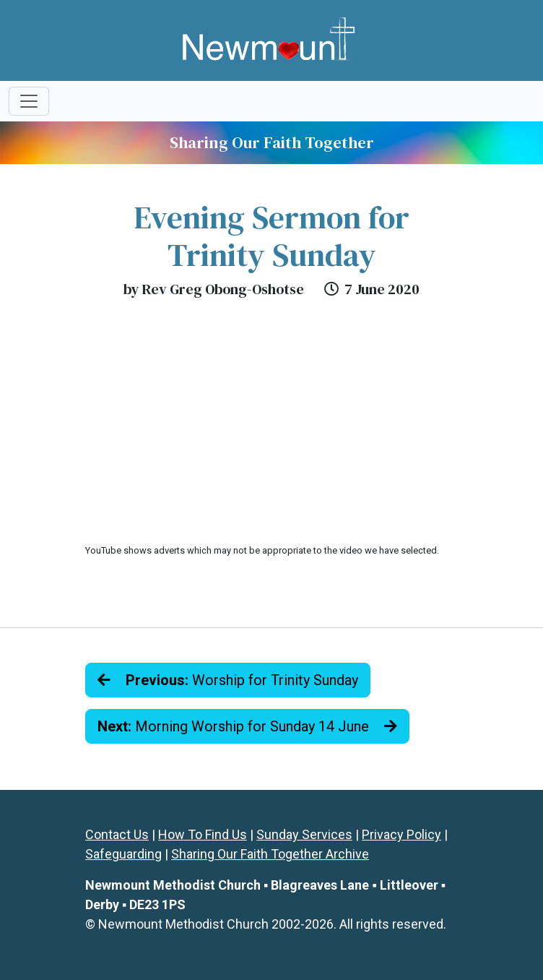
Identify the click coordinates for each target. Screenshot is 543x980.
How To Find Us (203, 834)
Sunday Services (304, 834)
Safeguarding (123, 854)
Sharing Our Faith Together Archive (270, 854)
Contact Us (117, 834)
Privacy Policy (401, 834)
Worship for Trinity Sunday (228, 680)
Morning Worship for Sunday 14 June (247, 726)
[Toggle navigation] (29, 101)
